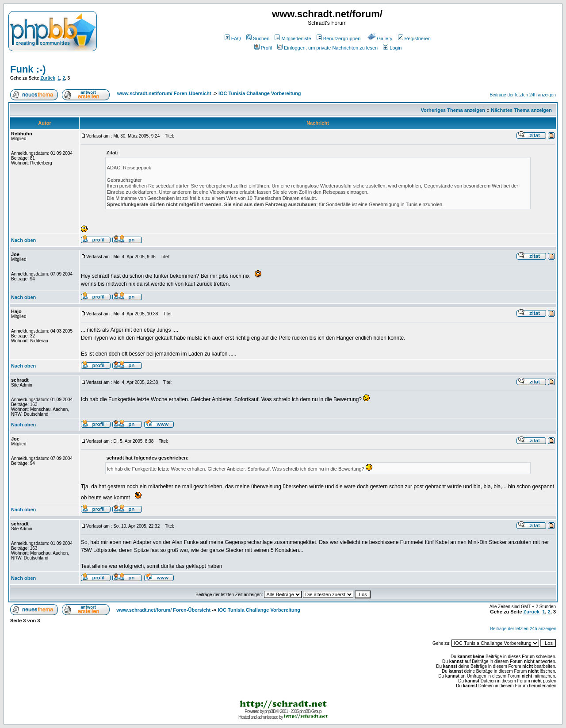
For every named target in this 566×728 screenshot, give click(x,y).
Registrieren (414, 38)
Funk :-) (28, 69)
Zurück (48, 78)
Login (392, 48)
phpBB (270, 711)
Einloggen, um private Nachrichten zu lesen (327, 48)
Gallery (380, 38)
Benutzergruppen (338, 38)
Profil (263, 48)
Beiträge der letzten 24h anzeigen (523, 95)
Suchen (258, 38)
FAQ (233, 38)
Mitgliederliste (293, 38)
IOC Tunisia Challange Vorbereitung (260, 93)
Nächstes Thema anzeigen (521, 110)
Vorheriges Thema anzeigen (453, 110)
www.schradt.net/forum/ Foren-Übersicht (164, 93)
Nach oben (23, 240)
